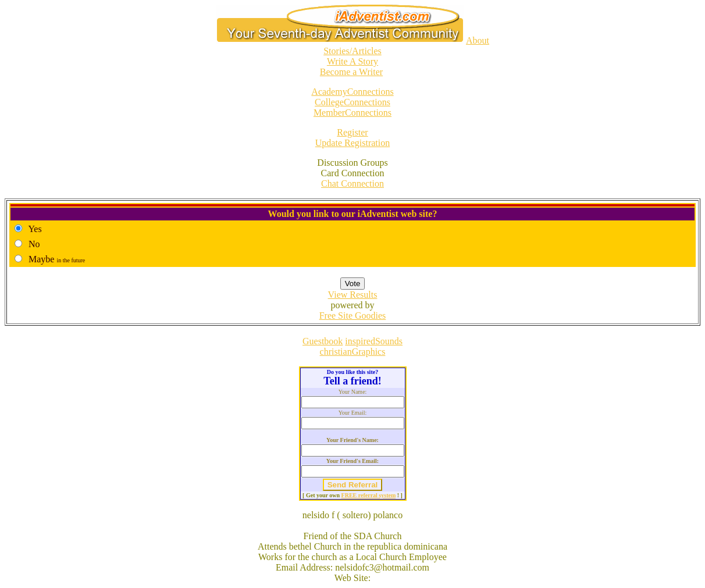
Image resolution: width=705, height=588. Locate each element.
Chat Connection (352, 183)
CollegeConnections (352, 102)
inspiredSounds (374, 341)
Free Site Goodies (353, 316)
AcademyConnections (352, 92)
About (478, 40)
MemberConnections (352, 113)
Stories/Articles (352, 51)
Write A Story (352, 61)
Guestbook (323, 341)
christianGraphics (353, 352)
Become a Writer (351, 72)
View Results (353, 295)
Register (352, 132)
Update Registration (352, 143)
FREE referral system (369, 495)
